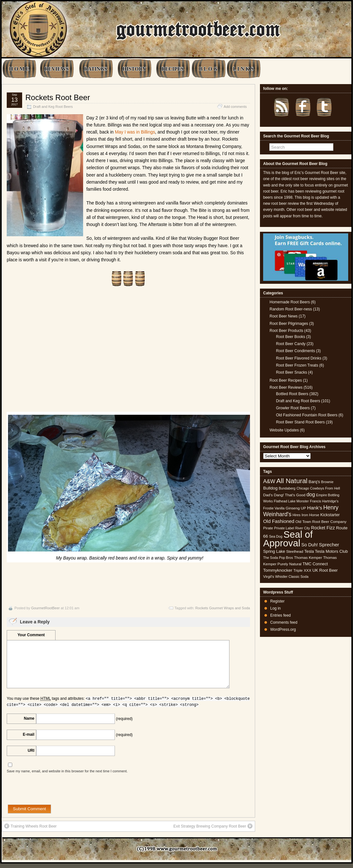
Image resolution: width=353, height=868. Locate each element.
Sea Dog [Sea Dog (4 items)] (276, 536)
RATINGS (96, 69)
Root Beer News (284, 316)
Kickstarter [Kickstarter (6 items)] (330, 515)
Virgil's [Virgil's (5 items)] (269, 577)
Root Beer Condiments (295, 351)
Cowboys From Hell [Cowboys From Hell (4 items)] (325, 488)
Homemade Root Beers (290, 302)
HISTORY (134, 69)
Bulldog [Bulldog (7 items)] (270, 488)
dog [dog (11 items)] (311, 494)
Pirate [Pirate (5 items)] (268, 528)
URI (31, 751)
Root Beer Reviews (286, 387)
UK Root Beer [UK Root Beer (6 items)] (325, 570)
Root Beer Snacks (292, 372)
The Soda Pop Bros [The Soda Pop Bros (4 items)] (278, 558)
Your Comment (31, 635)
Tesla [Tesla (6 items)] (309, 551)
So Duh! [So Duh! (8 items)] (310, 545)
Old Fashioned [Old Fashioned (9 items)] (279, 521)
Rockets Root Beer (58, 97)
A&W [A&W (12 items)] (269, 481)
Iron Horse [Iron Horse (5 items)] (310, 515)
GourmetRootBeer (45, 608)
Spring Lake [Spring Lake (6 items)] (274, 551)
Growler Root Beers (293, 408)
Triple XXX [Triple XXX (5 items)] (302, 570)
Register (277, 601)
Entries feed (280, 615)
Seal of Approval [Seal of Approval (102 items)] (288, 538)
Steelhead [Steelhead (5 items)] (295, 551)
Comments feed (284, 622)
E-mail (29, 734)
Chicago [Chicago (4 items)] (303, 488)
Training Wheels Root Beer (30, 826)
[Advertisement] (128, 353)
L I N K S (243, 69)
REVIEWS (57, 69)
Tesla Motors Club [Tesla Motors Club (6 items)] (331, 551)
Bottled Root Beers (292, 394)
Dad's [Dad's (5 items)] (268, 495)
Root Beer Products (286, 331)
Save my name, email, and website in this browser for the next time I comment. (67, 771)
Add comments (235, 107)
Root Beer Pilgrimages (289, 324)
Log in (276, 608)
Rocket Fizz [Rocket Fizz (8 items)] (323, 528)
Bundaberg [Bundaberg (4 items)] (287, 488)
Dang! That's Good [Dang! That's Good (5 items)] (289, 495)
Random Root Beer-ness (291, 309)
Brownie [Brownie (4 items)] (327, 482)
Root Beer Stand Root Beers (300, 422)
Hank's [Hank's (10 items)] (315, 508)
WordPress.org (283, 629)
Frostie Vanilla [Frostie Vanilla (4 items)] (274, 508)
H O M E (19, 69)
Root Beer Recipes (286, 380)
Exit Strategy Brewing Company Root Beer (213, 826)
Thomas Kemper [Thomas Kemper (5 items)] (308, 558)
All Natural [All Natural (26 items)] (292, 481)
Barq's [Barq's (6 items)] (314, 482)
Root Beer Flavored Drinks (299, 358)
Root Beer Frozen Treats (297, 365)
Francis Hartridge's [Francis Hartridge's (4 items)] (324, 501)
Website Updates (284, 430)
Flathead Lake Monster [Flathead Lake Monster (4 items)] (291, 501)
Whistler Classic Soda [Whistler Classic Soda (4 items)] (292, 577)
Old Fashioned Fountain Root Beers (307, 415)
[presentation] (56, 792)
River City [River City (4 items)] (303, 528)
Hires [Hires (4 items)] (296, 515)
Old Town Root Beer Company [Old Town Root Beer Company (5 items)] (321, 522)
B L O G (208, 69)
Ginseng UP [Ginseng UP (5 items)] (296, 508)
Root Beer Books (291, 337)
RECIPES (172, 69)
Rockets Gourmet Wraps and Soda (223, 608)
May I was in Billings (135, 132)
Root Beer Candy (291, 344)
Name (29, 718)
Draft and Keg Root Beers (53, 107)
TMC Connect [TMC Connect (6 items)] (315, 564)
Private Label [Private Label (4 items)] (284, 528)
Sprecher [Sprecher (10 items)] (329, 545)
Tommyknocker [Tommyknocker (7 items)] (278, 570)
